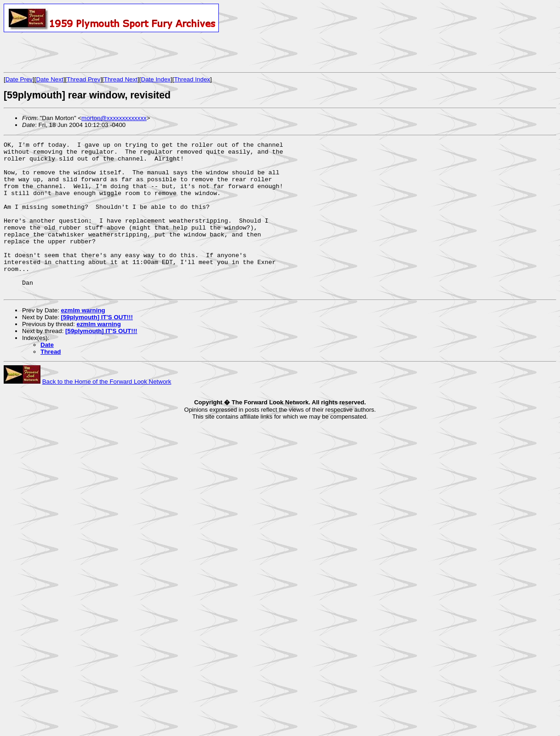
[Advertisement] (111, 52)
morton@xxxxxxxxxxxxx (114, 118)
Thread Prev (83, 79)
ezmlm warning (83, 341)
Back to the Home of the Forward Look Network (107, 412)
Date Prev (19, 79)
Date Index (156, 79)
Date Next (49, 79)
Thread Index (192, 79)
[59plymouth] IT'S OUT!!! (97, 348)
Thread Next (121, 79)
